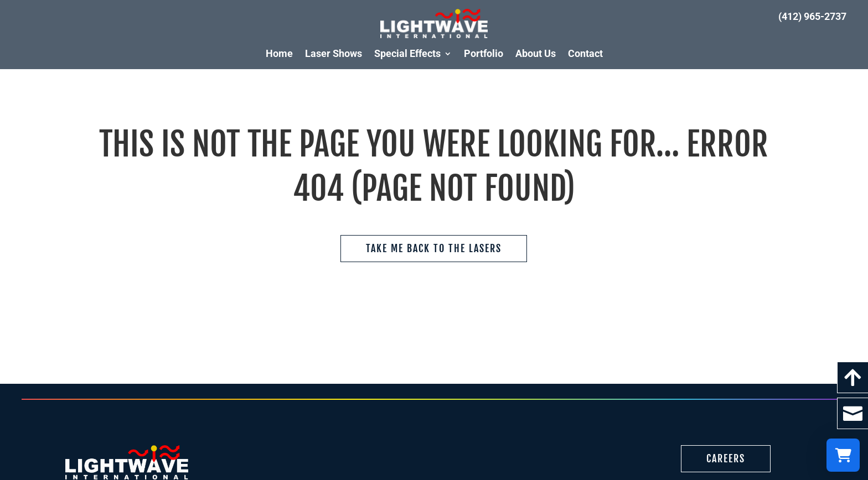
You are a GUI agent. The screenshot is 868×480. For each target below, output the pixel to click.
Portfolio (484, 53)
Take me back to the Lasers (434, 248)
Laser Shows (334, 53)
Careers (726, 458)
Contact (585, 53)
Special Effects (407, 53)
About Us (536, 53)
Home (279, 53)
